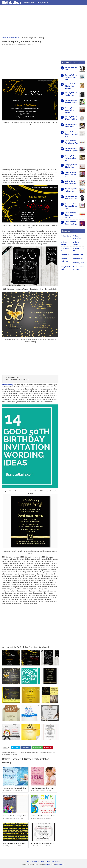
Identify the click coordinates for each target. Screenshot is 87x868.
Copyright (42, 861)
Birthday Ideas (78, 255)
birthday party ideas (11, 752)
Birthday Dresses (42, 3)
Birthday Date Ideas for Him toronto (70, 110)
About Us (58, 861)
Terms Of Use (50, 861)
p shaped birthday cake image (47, 752)
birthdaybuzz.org (8, 385)
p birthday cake (22, 752)
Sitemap (29, 861)
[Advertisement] (43, 22)
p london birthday (33, 752)
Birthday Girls (65, 255)
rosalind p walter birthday (10, 754)
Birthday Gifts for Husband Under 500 (71, 77)
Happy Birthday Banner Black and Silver (71, 134)
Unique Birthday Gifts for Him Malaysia (71, 86)
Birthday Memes (78, 259)
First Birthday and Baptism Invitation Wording (46, 788)
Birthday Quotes (78, 263)
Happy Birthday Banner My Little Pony (71, 175)
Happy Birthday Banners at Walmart (70, 215)
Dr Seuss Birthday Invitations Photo (43, 816)
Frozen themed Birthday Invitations (15, 788)
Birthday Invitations (9, 45)
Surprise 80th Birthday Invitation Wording (45, 843)
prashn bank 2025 (60, 864)
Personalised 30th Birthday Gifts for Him (71, 206)
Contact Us (35, 861)
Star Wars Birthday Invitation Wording (15, 843)
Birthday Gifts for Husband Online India (71, 158)
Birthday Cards (29, 3)
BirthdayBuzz (12, 2)
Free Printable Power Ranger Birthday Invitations (19, 816)
